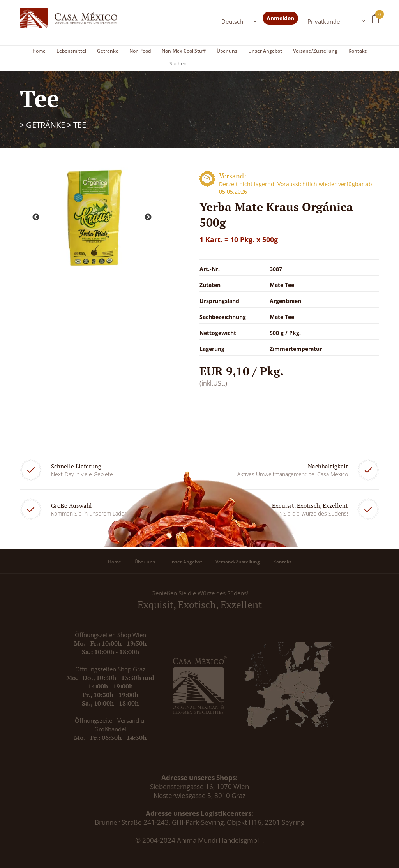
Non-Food (140, 51)
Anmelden (280, 18)
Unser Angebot (265, 51)
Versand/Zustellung (315, 51)
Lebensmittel (71, 51)
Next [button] (148, 217)
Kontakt (358, 51)
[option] (92, 217)
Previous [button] (36, 217)
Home (39, 51)
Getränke (108, 51)
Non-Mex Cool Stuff (184, 51)
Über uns (227, 51)
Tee (80, 125)
